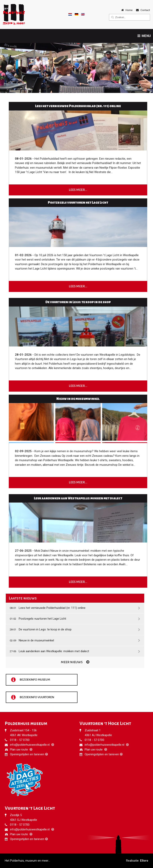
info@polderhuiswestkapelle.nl (30, 745)
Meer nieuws (75, 662)
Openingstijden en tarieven (27, 754)
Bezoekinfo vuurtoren (32, 697)
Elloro (144, 861)
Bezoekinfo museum (30, 680)
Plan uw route (19, 750)
